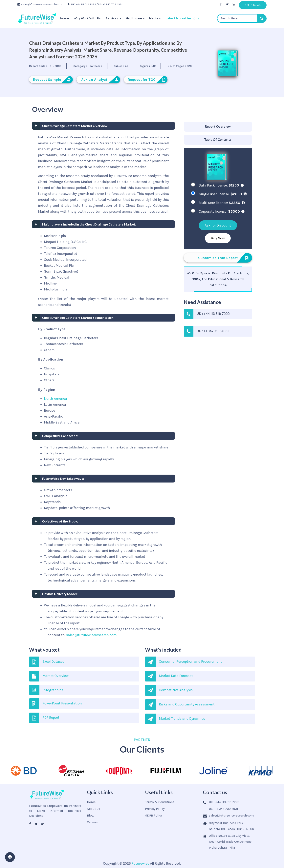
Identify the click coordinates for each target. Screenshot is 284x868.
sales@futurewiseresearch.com (40, 4)
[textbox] (242, 18)
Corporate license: (222, 211)
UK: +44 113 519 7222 (82, 4)
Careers (92, 822)
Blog (90, 815)
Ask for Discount (218, 225)
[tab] (218, 127)
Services (112, 18)
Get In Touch (253, 5)
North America (55, 399)
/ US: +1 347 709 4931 (109, 4)
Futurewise (140, 863)
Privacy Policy (155, 809)
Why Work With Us (87, 18)
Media (153, 18)
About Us (94, 809)
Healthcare (134, 18)
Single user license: (223, 194)
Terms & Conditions (160, 802)
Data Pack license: (221, 185)
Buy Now (218, 238)
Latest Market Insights (182, 18)
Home (65, 18)
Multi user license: (222, 203)
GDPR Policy (154, 815)
